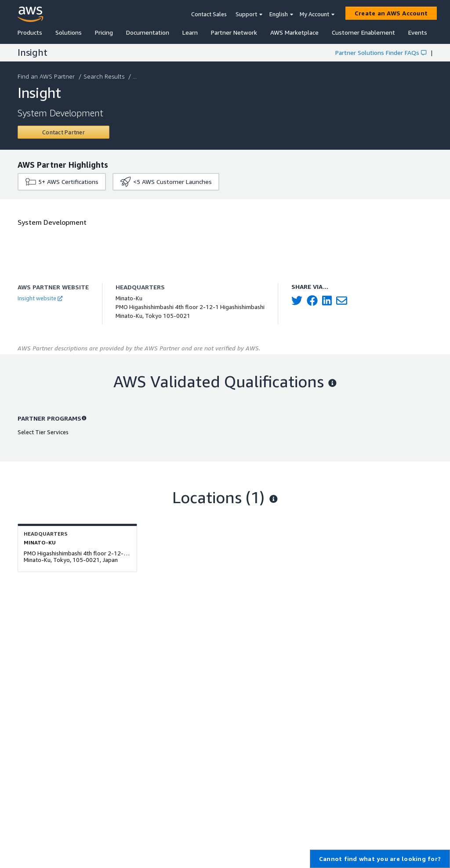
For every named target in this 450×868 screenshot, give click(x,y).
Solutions (69, 32)
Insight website (40, 298)
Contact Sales (209, 14)
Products (30, 32)
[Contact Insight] (64, 132)
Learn (190, 32)
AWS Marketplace (294, 32)
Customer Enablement (363, 32)
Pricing (104, 32)
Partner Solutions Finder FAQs (381, 52)
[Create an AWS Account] (391, 13)
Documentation (148, 32)
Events (418, 32)
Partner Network (234, 32)
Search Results (105, 76)
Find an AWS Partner (47, 76)
